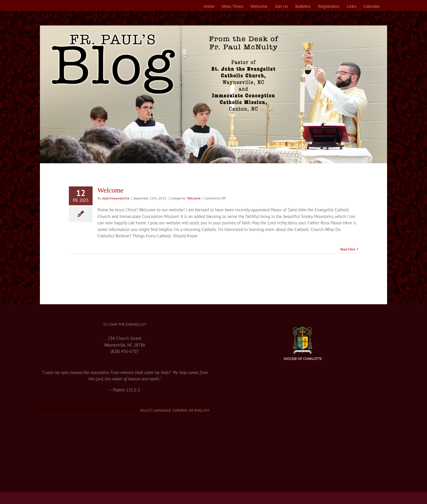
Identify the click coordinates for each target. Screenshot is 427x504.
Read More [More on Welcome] (348, 249)
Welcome (111, 190)
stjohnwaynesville (116, 198)
